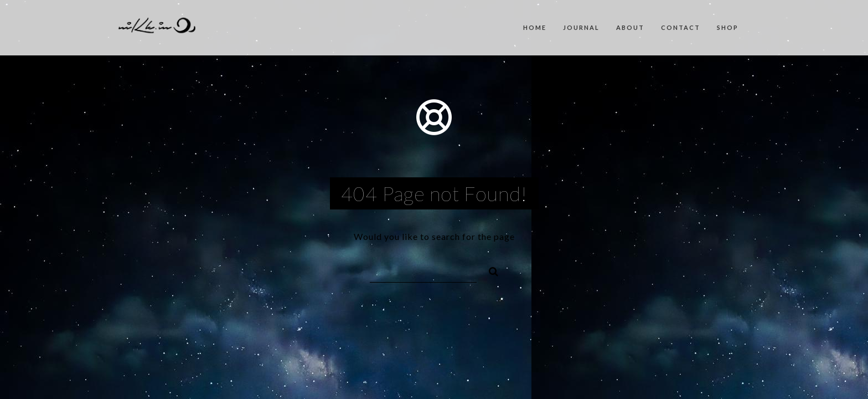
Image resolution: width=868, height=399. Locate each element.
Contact (681, 27)
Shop (728, 27)
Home (535, 27)
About (630, 27)
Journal (581, 27)
